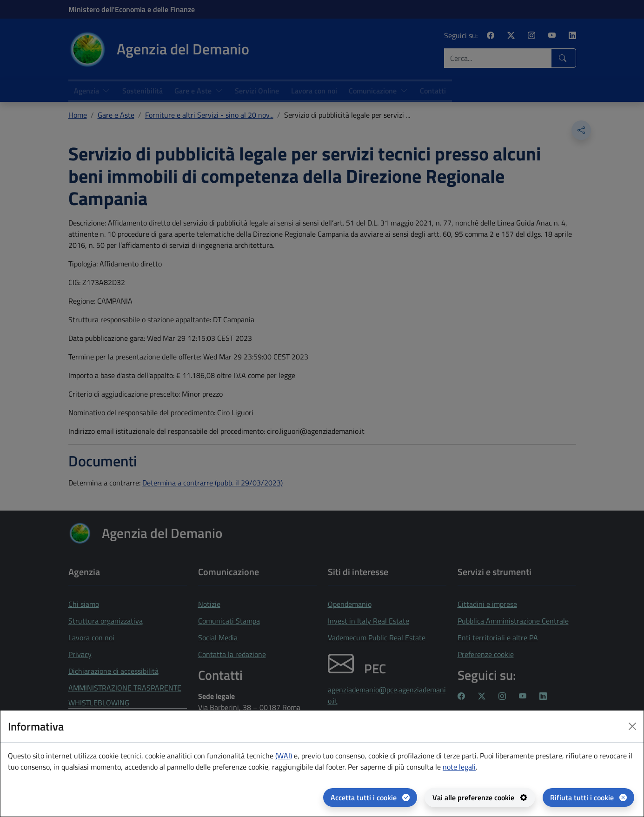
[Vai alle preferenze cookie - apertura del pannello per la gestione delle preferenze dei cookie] (480, 797)
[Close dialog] (632, 726)
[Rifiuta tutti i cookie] (588, 797)
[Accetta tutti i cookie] (370, 797)
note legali (459, 767)
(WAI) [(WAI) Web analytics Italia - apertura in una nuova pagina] (284, 756)
